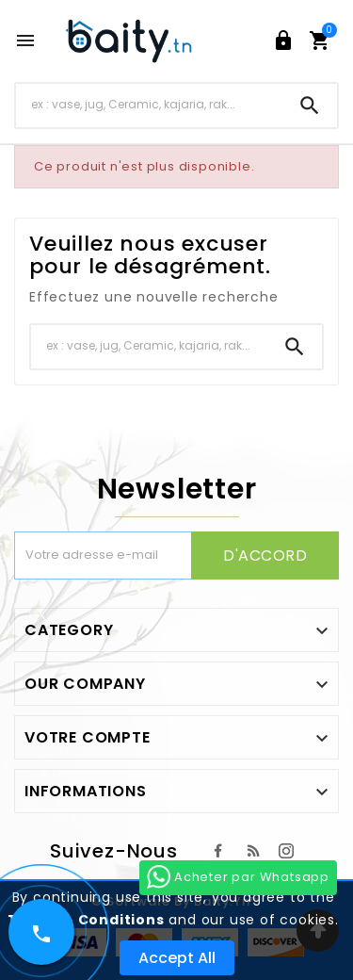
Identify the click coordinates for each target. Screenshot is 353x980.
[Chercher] (149, 105)
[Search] (310, 106)
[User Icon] (283, 41)
